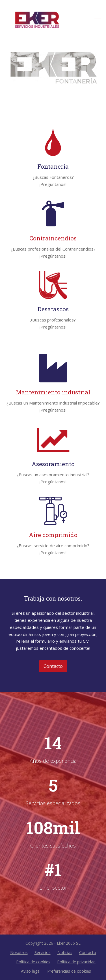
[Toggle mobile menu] (98, 20)
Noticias (65, 952)
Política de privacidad (76, 962)
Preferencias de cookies (69, 971)
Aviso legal (31, 971)
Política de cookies (33, 962)
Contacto (88, 952)
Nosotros (19, 952)
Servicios (43, 952)
